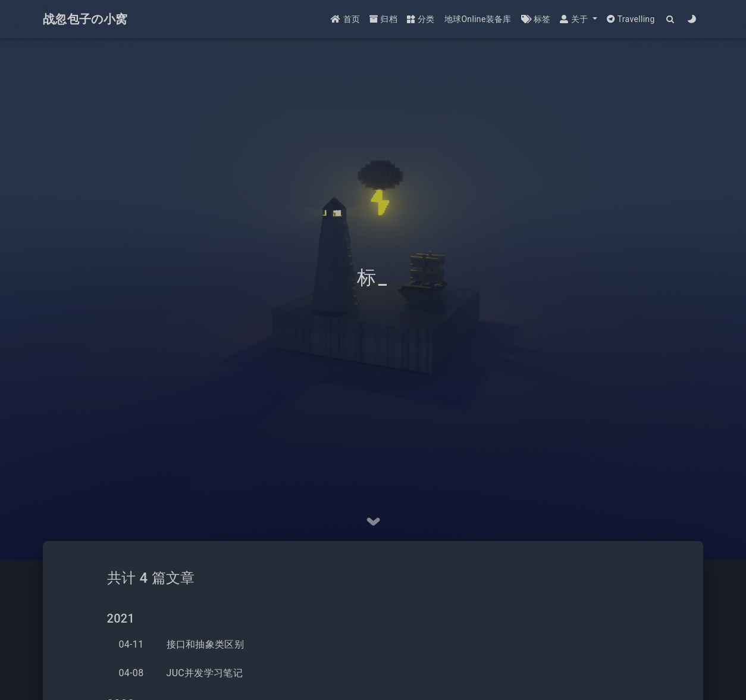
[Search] (671, 19)
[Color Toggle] (692, 19)
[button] (578, 19)
